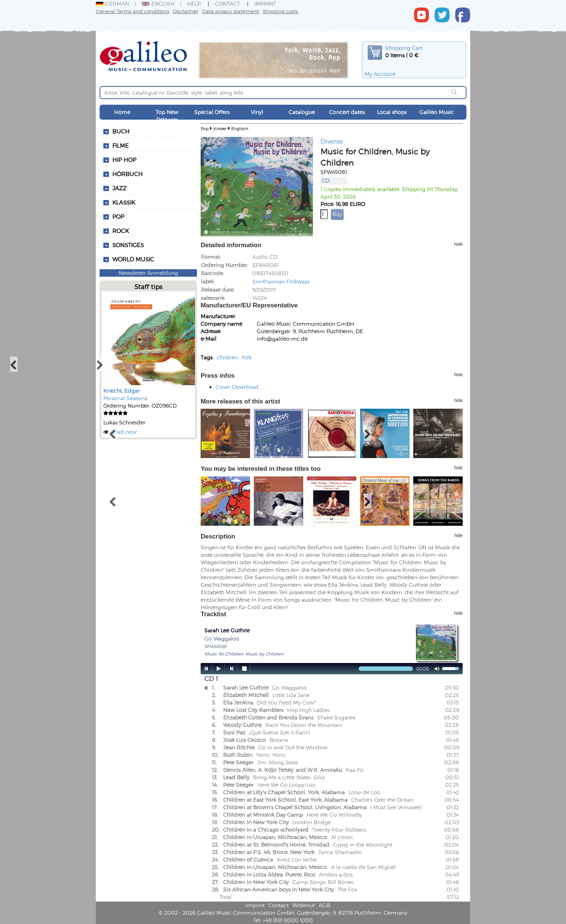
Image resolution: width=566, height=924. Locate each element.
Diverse (332, 141)
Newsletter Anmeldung (148, 273)
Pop (205, 128)
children (227, 357)
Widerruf (304, 905)
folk (247, 357)
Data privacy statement (231, 11)
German (112, 4)
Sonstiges (128, 245)
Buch (121, 131)
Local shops (392, 112)
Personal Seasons (125, 398)
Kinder (220, 128)
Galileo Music (436, 112)
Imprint (265, 4)
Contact (227, 4)
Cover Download (237, 387)
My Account (380, 74)
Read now (124, 432)
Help (194, 4)
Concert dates (347, 112)
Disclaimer (186, 11)
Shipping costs (280, 11)
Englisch (240, 128)
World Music (133, 259)
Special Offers (212, 112)
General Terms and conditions (133, 11)
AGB (324, 905)
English (158, 4)
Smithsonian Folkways (281, 281)
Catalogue (302, 112)
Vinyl (257, 112)
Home (122, 112)
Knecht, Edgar (121, 391)
